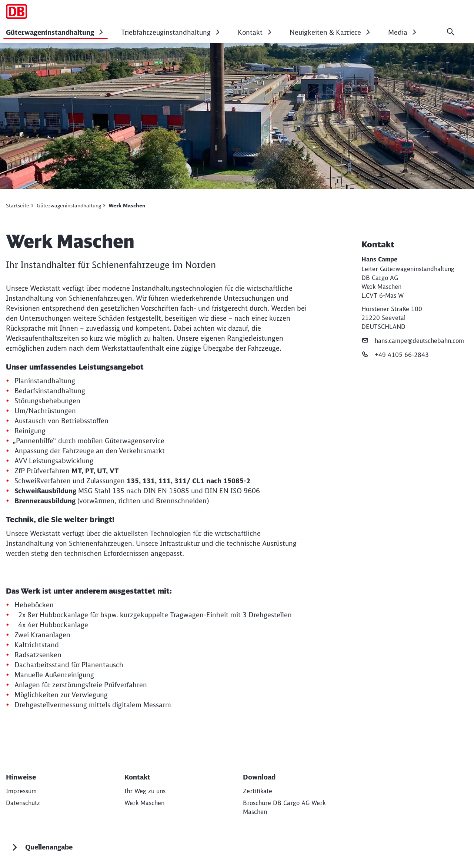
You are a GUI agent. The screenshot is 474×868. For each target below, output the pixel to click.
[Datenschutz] (23, 803)
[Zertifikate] (258, 791)
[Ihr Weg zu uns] (145, 791)
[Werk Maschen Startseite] (16, 11)
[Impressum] (21, 791)
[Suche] (451, 32)
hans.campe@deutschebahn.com (413, 340)
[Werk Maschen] (144, 803)
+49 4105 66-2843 (395, 355)
